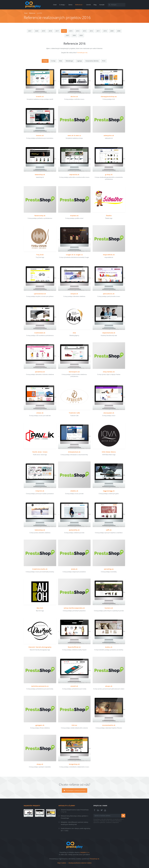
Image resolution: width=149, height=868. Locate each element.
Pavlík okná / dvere (40, 452)
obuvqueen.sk (109, 413)
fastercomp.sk (40, 216)
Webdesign (69, 61)
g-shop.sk (109, 175)
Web (61, 61)
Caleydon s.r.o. (85, 852)
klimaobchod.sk (74, 452)
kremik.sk (40, 96)
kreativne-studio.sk (40, 569)
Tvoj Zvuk (40, 255)
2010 (105, 31)
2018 (50, 31)
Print (104, 61)
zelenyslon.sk (109, 135)
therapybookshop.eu (109, 96)
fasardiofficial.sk (74, 647)
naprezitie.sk (74, 175)
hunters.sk (109, 608)
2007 (67, 35)
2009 (112, 31)
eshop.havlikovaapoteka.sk (74, 608)
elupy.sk (40, 764)
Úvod (26, 13)
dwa (74, 333)
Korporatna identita (92, 61)
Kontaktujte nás (82, 53)
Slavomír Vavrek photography (40, 647)
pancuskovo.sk (109, 294)
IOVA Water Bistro (109, 452)
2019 (43, 31)
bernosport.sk (74, 372)
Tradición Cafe (74, 413)
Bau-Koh (40, 608)
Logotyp (79, 61)
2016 (64, 31)
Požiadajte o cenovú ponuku (75, 790)
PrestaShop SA (94, 859)
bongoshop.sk (74, 764)
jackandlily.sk (74, 530)
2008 (119, 31)
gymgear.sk (40, 725)
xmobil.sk (74, 686)
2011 (98, 31)
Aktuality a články (67, 806)
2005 (74, 35)
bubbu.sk (109, 647)
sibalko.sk (74, 491)
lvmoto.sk (40, 135)
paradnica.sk (40, 372)
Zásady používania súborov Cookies (80, 863)
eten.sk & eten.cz (74, 135)
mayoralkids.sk (109, 255)
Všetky (45, 61)
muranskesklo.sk (109, 725)
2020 (37, 31)
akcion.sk (74, 96)
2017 (57, 31)
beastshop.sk (40, 175)
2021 (30, 31)
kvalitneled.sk (40, 333)
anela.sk (74, 569)
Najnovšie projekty (32, 806)
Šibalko (109, 216)
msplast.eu (74, 216)
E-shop (53, 61)
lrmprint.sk (40, 491)
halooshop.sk (40, 530)
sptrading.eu (109, 569)
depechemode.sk (109, 333)
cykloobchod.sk (40, 294)
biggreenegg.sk (109, 491)
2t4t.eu (74, 725)
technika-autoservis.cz (40, 686)
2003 (81, 35)
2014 (78, 31)
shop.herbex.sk (109, 372)
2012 (91, 31)
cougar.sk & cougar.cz (74, 255)
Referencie (32, 13)
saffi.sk (109, 530)
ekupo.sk (109, 686)
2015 (71, 31)
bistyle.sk (74, 294)
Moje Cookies (62, 863)
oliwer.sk (40, 413)
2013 (85, 31)
